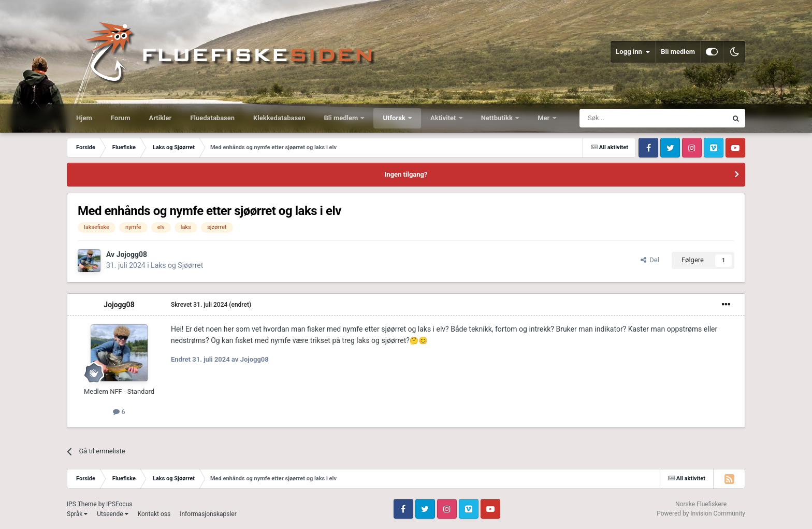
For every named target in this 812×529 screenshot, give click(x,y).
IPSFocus (119, 504)
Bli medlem (678, 52)
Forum (121, 118)
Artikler (161, 118)
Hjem (84, 118)
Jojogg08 (132, 254)
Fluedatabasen (212, 118)
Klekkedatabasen (279, 118)
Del (650, 260)
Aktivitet (444, 118)
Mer (544, 118)
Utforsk (395, 118)
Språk (77, 514)
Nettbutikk (498, 118)
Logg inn (633, 52)
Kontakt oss (154, 514)
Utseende (112, 514)
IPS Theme (82, 504)
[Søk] (625, 118)
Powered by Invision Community (701, 513)
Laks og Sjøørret (177, 265)
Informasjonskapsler (208, 514)
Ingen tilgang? (406, 174)
